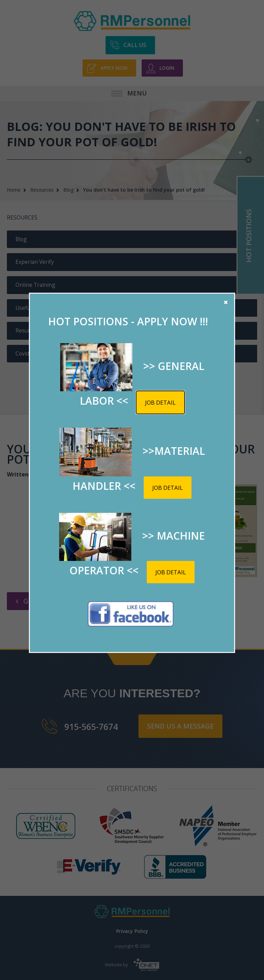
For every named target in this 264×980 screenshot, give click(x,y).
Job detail (160, 402)
